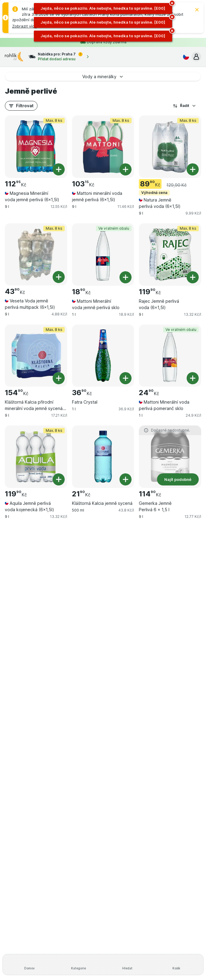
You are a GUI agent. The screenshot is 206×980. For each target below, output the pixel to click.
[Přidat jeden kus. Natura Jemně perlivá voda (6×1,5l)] (193, 169)
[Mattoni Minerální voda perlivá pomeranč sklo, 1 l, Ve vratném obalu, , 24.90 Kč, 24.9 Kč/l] (170, 356)
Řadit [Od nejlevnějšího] (185, 106)
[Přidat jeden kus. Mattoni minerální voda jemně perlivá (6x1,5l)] (126, 169)
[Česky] (185, 57)
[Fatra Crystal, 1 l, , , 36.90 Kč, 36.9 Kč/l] (103, 356)
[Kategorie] (79, 965)
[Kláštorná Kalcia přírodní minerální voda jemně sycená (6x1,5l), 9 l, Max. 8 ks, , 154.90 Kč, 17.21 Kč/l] (36, 356)
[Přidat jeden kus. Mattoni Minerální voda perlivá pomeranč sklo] (193, 378)
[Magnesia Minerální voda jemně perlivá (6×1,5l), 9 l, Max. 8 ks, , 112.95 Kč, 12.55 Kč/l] (36, 147)
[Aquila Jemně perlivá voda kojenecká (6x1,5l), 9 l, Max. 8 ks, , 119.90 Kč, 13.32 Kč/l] (36, 457)
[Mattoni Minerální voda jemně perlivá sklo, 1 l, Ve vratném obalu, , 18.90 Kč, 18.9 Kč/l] (103, 255)
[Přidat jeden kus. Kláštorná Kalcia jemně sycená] (126, 479)
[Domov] (30, 965)
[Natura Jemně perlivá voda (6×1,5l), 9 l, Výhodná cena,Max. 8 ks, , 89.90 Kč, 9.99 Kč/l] (170, 147)
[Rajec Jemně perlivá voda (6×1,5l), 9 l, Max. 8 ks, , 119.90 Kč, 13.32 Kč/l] (170, 255)
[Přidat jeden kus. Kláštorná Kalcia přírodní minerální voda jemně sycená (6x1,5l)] (59, 378)
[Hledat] (128, 965)
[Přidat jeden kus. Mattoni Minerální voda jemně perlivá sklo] (126, 277)
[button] (24, 26)
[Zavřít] (197, 10)
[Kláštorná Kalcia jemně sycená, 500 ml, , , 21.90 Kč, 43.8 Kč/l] (103, 457)
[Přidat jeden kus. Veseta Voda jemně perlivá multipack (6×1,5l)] (59, 277)
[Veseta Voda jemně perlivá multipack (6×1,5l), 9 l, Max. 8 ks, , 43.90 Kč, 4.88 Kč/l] (36, 255)
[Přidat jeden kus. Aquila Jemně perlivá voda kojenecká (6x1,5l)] (59, 479)
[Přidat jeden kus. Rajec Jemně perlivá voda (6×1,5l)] (193, 277)
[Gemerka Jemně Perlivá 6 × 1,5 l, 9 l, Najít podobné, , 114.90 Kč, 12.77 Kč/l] (170, 457)
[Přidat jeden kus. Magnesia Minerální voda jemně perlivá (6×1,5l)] (59, 169)
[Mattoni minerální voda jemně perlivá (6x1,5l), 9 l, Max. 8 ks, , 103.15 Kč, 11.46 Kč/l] (103, 147)
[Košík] (176, 965)
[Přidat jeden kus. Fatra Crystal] (126, 378)
